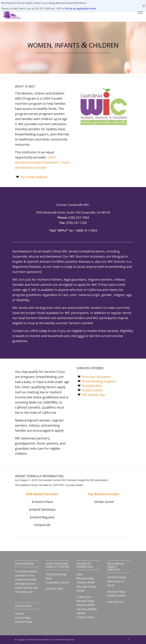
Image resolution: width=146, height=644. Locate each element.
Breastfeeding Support (99, 381)
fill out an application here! (80, 6)
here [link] (81, 336)
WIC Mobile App (94, 395)
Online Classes (93, 390)
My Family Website (34, 177)
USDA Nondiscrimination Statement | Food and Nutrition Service (42, 162)
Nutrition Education (97, 377)
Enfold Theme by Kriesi (65, 640)
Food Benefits (92, 386)
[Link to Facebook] (129, 639)
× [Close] (144, 3)
